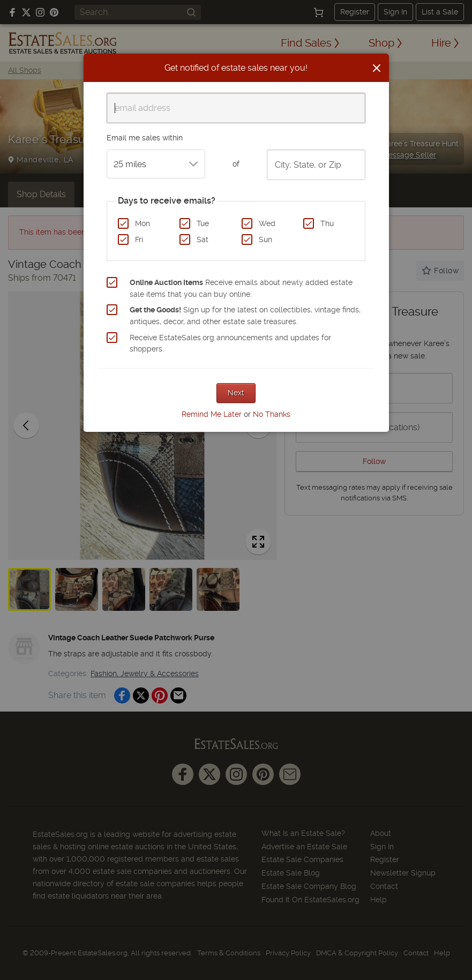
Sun (265, 240)
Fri (139, 240)
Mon (143, 223)
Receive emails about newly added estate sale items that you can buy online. (241, 288)
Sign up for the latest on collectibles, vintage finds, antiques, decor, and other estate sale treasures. (245, 316)
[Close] (377, 68)
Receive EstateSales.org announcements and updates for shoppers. (230, 343)
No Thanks (272, 414)
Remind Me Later (212, 414)
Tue (203, 223)
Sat (203, 240)
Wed (267, 223)
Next (236, 393)
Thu (327, 223)
